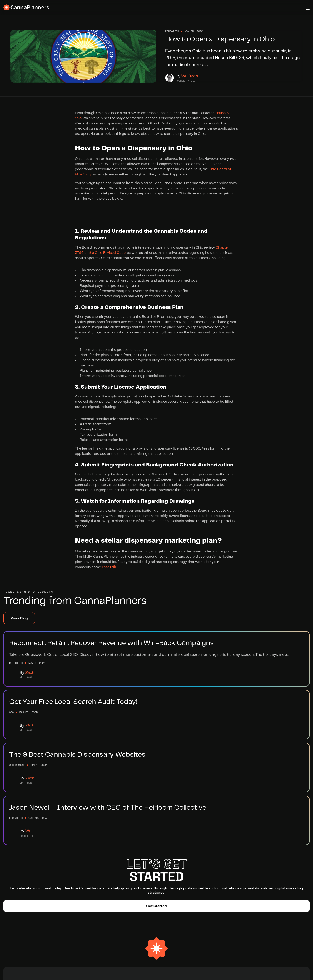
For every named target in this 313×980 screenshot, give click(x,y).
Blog (126, 866)
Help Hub (130, 859)
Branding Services (57, 859)
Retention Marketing (59, 882)
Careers (94, 866)
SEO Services (53, 874)
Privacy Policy (287, 973)
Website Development (60, 866)
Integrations (98, 882)
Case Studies (53, 890)
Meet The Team (100, 859)
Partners (94, 874)
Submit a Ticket (135, 874)
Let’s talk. (109, 581)
